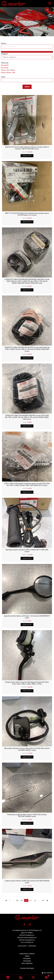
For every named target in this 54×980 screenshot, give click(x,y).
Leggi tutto (27, 156)
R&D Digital (31, 968)
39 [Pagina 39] (22, 900)
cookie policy (32, 946)
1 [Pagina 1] (10, 900)
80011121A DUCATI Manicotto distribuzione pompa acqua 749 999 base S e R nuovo (27, 214)
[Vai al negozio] (8, 977)
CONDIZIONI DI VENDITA (27, 954)
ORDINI (27, 956)
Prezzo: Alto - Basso (8, 70)
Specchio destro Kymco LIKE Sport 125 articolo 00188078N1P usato (27, 617)
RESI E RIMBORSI (27, 963)
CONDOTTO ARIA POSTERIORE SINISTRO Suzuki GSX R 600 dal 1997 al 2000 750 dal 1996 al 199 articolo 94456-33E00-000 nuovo (27, 417)
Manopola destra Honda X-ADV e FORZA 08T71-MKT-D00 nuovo (27, 551)
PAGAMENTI (27, 959)
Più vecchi (5, 68)
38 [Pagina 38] (17, 900)
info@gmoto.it (30, 935)
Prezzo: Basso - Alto (8, 73)
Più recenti (5, 65)
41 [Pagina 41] (31, 900)
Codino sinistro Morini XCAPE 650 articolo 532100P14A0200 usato (27, 882)
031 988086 (29, 933)
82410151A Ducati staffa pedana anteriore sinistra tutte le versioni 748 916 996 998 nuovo (27, 148)
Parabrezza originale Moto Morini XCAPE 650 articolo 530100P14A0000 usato (27, 815)
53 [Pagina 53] (43, 900)
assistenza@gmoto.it (30, 938)
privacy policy (22, 946)
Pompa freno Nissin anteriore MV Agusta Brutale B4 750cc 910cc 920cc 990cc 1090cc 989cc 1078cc (27, 683)
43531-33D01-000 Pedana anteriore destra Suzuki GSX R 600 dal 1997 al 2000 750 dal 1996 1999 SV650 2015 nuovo (27, 484)
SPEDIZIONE (27, 961)
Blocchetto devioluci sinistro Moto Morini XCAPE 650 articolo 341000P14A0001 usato (27, 749)
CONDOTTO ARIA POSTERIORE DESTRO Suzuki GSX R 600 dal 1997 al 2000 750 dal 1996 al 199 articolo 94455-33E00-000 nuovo (27, 349)
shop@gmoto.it (30, 940)
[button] (50, 4)
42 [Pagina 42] (35, 900)
